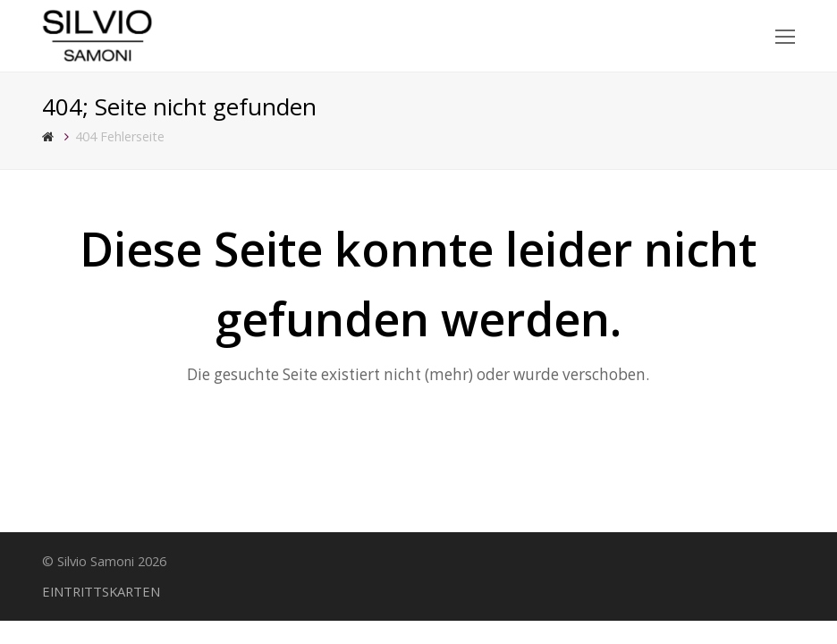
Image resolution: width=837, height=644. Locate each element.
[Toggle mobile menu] (785, 36)
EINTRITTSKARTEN (101, 591)
